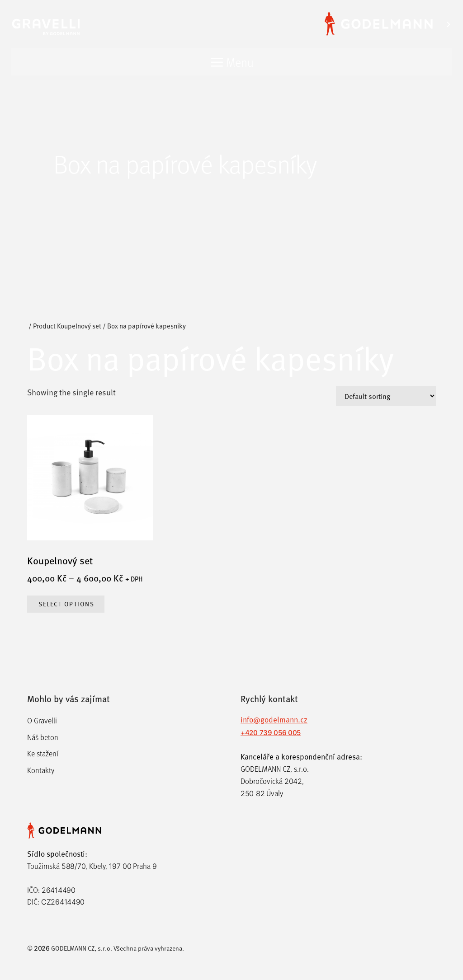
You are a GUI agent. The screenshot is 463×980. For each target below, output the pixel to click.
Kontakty (41, 770)
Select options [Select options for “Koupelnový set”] (66, 604)
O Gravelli (42, 720)
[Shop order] (386, 396)
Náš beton (43, 737)
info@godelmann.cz (274, 719)
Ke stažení (43, 753)
